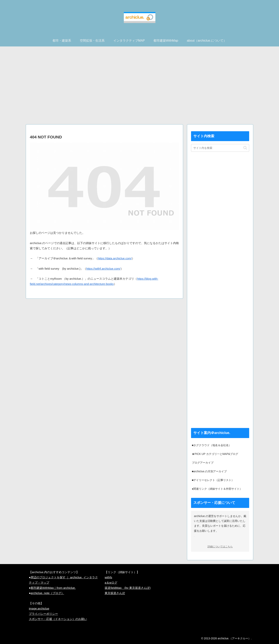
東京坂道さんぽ (115, 593)
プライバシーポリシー (43, 614)
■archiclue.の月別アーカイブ (209, 471)
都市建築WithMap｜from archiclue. (53, 588)
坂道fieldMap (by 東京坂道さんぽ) (128, 588)
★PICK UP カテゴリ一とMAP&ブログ (215, 454)
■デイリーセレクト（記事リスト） (213, 480)
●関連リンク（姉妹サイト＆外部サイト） (217, 489)
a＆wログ (111, 583)
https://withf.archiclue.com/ (103, 269)
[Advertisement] (139, 87)
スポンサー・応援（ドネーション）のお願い (58, 619)
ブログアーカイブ (203, 463)
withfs (108, 577)
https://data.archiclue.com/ (115, 258)
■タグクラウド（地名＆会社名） (212, 445)
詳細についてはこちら (220, 547)
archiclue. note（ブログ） (47, 593)
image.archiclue (39, 608)
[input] (220, 148)
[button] (245, 148)
